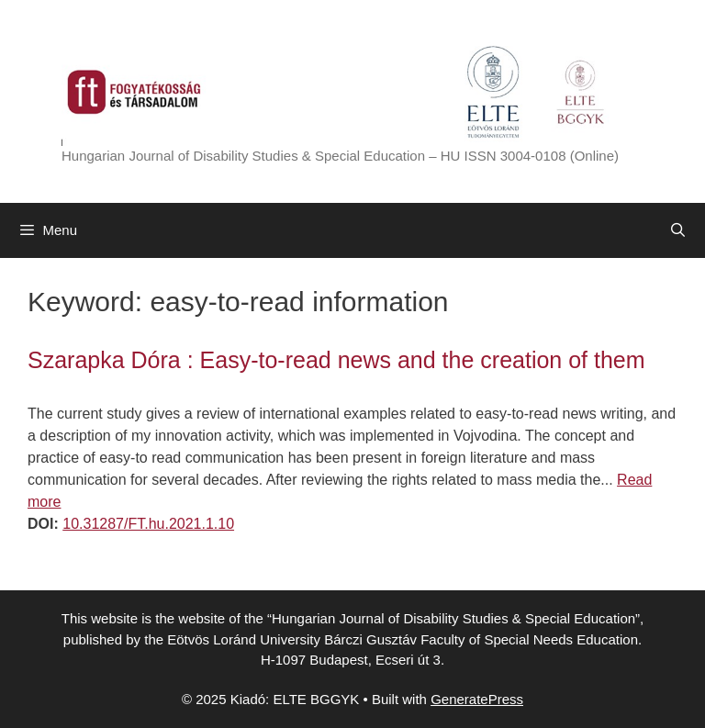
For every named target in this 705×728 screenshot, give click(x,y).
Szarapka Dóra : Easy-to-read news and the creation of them (336, 360)
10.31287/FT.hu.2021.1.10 (148, 524)
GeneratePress (477, 699)
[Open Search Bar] (678, 230)
